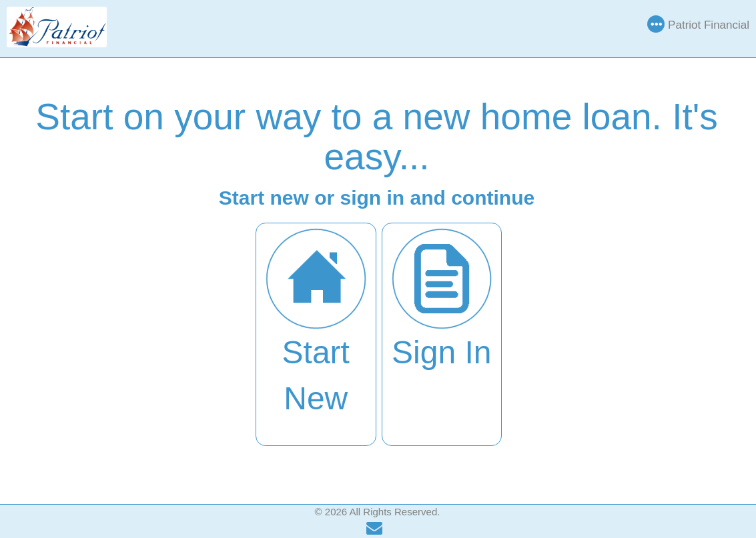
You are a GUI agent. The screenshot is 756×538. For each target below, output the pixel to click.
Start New (316, 322)
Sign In (442, 299)
